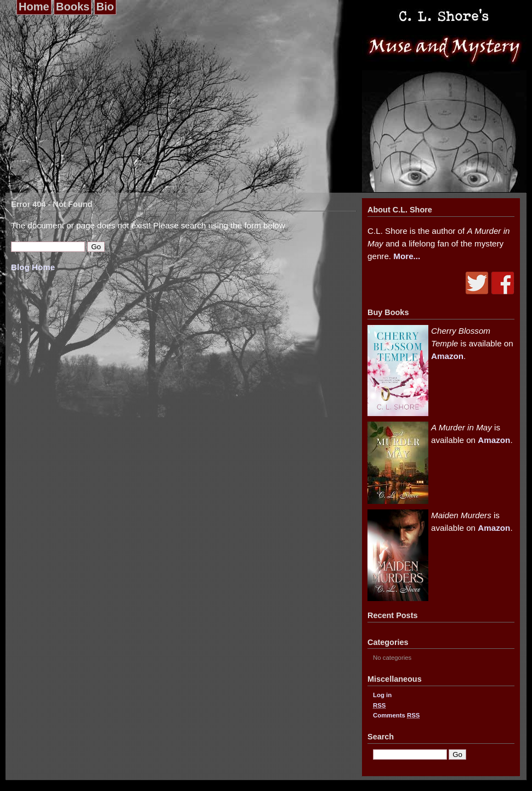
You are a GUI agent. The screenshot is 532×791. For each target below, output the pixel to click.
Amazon (447, 356)
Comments (396, 715)
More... (407, 256)
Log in (382, 695)
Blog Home (33, 267)
